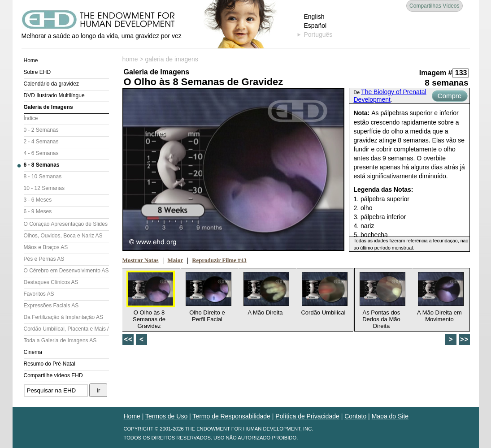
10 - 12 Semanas (44, 188)
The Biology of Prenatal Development (390, 96)
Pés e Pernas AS (44, 259)
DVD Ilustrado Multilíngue (54, 95)
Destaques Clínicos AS (51, 282)
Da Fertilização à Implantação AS (63, 317)
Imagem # (436, 73)
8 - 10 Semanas (43, 177)
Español (315, 26)
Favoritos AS (39, 294)
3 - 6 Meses (38, 200)
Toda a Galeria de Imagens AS (60, 340)
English (314, 17)
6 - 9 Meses (38, 211)
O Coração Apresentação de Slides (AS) (66, 224)
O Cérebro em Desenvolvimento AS (66, 271)
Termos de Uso (166, 416)
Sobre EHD (37, 72)
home (130, 59)
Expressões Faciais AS (51, 306)
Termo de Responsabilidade (231, 416)
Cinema (33, 352)
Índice (31, 118)
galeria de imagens (172, 59)
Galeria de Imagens (48, 107)
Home (31, 60)
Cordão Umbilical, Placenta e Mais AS (66, 329)
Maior (176, 260)
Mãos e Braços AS (46, 247)
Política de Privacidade (307, 416)
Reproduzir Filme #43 (219, 260)
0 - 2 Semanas (41, 130)
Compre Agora (450, 97)
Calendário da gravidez (51, 84)
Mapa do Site (390, 416)
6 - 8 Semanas (42, 165)
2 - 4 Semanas (41, 142)
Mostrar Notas (141, 260)
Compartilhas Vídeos (434, 6)
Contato (355, 416)
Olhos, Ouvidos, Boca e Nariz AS (63, 236)
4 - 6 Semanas (41, 153)
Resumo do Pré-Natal (50, 364)
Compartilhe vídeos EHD (53, 375)
